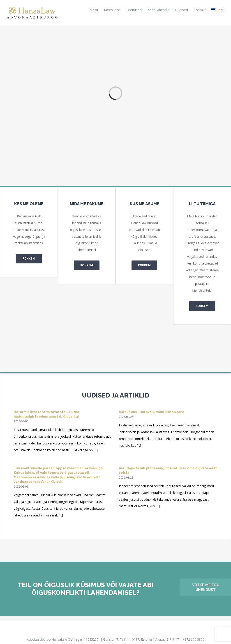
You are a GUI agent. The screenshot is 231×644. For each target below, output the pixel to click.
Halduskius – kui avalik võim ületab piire (152, 412)
